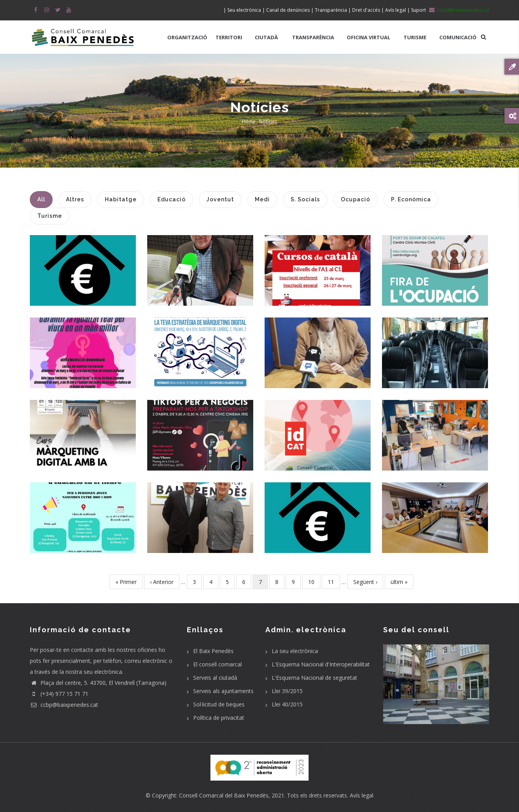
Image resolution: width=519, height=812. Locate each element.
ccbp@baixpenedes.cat (64, 705)
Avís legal (362, 795)
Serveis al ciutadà (215, 678)
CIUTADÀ (266, 37)
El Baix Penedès (213, 651)
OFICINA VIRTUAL (368, 37)
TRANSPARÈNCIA (313, 37)
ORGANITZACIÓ (187, 37)
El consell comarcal (217, 664)
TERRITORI (229, 37)
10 (314, 581)
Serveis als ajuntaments (223, 691)
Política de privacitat (219, 718)
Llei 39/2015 (287, 691)
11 (334, 581)
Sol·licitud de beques (219, 704)
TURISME (415, 37)
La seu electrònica (295, 651)
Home (249, 121)
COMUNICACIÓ (458, 37)
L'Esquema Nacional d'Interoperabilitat (321, 664)
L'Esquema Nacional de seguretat (314, 678)
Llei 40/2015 (287, 704)
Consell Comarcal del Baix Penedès (224, 795)
